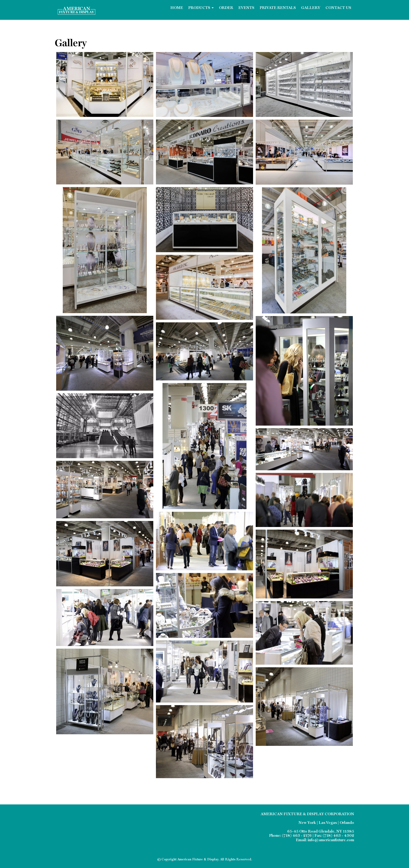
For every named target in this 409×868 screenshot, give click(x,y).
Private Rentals (278, 8)
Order (226, 8)
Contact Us (338, 8)
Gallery (311, 8)
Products (201, 8)
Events (246, 8)
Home (177, 8)
